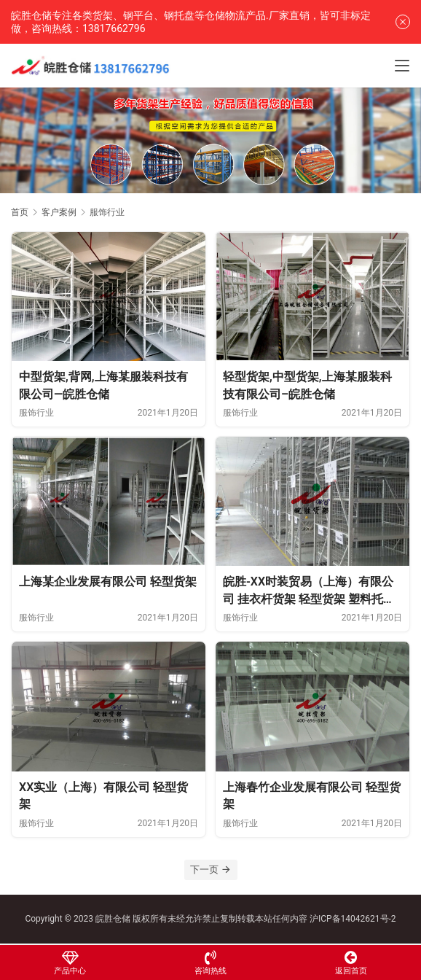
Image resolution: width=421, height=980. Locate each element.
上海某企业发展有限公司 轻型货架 (108, 582)
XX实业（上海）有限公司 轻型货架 (103, 796)
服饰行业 (36, 413)
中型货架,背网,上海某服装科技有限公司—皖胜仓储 (103, 385)
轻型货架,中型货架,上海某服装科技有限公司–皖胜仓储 (307, 385)
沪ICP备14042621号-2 (353, 919)
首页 (20, 212)
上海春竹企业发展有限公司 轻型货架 (312, 796)
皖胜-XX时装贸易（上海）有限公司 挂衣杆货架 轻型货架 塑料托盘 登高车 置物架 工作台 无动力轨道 (309, 591)
